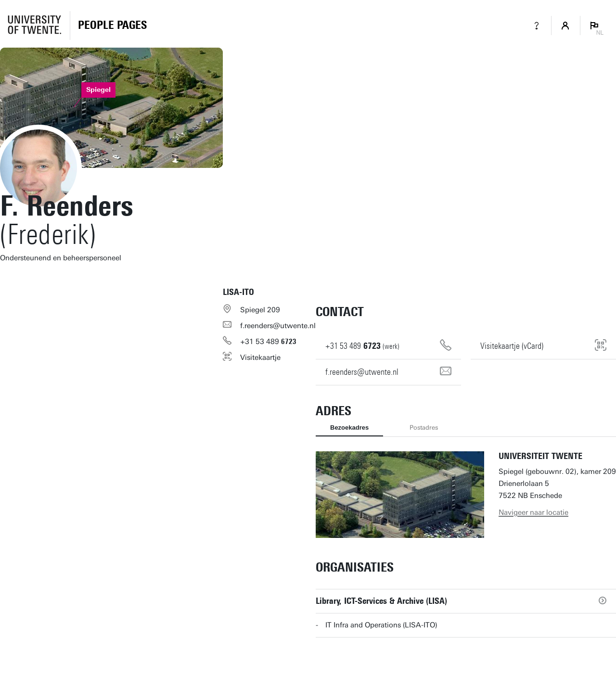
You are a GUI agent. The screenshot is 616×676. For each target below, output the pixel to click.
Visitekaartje (260, 357)
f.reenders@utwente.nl (278, 326)
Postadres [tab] (424, 427)
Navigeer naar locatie (533, 512)
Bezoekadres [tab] (349, 427)
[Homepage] (112, 26)
